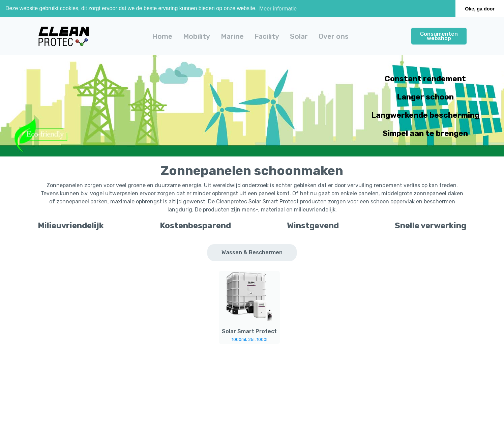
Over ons (334, 36)
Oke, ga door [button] (480, 9)
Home (162, 36)
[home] (64, 36)
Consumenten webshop (439, 36)
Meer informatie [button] (278, 9)
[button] (197, 36)
